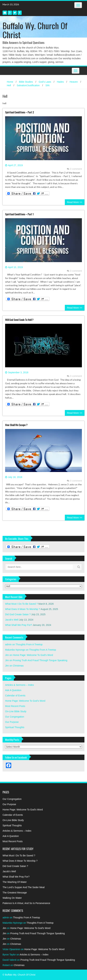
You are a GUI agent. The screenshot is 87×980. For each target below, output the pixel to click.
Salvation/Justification (28, 85)
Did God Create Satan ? (18, 614)
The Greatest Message (15, 893)
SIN (48, 85)
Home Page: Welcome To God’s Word (33, 655)
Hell (9, 85)
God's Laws (45, 82)
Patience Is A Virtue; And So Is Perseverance (26, 903)
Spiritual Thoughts (15, 727)
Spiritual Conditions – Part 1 (19, 214)
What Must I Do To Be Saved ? (21, 604)
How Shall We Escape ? (16, 425)
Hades (60, 82)
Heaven (74, 82)
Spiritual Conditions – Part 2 (20, 112)
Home (10, 82)
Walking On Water (12, 898)
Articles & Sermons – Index (20, 685)
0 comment (74, 169)
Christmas (18, 666)
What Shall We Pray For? (19, 625)
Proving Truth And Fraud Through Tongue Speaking (40, 660)
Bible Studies (26, 82)
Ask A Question (13, 690)
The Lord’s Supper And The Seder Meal (24, 887)
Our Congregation (15, 717)
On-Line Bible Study (16, 711)
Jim (7, 655)
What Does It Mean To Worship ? (23, 609)
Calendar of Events (15, 696)
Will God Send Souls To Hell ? (19, 320)
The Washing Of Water (15, 882)
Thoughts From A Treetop (29, 644)
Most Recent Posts (15, 706)
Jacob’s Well (12, 620)
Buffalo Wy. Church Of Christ (35, 30)
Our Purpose (12, 722)
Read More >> (75, 202)
